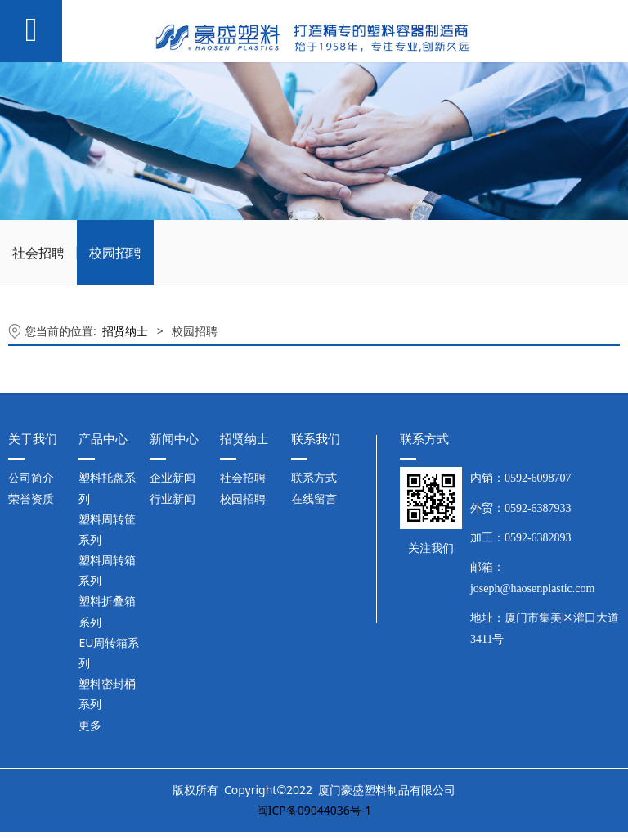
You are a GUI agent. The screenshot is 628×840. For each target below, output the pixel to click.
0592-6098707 (538, 478)
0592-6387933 (538, 508)
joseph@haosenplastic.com (532, 588)
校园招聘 (115, 253)
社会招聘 (38, 253)
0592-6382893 (538, 538)
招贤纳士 (125, 331)
